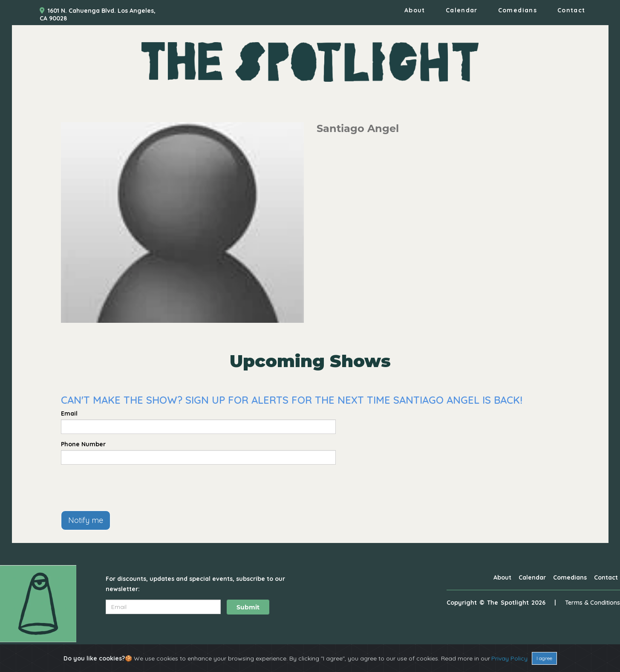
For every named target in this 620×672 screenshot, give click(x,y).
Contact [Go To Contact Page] (571, 10)
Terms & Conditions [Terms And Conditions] (593, 603)
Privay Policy (509, 658)
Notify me (86, 520)
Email (69, 414)
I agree (544, 658)
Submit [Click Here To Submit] (248, 607)
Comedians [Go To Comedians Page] (518, 10)
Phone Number (83, 444)
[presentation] (126, 488)
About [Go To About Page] (415, 10)
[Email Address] (163, 607)
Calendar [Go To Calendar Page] (462, 10)
